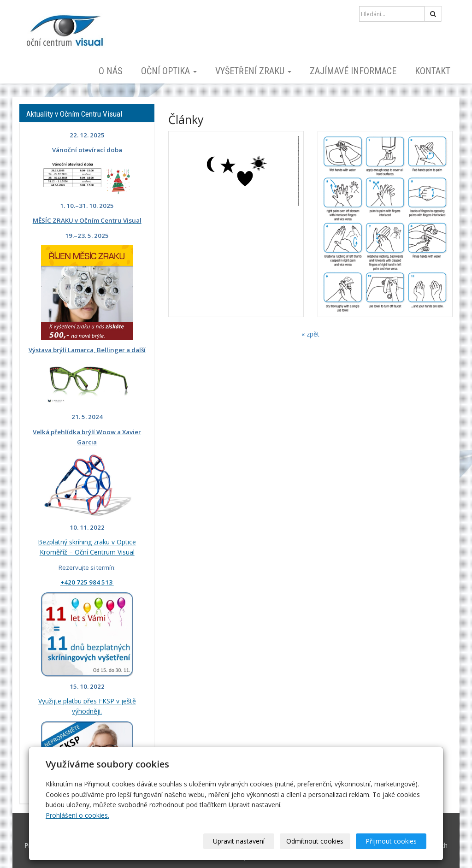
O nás (111, 71)
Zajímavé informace (353, 71)
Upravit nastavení (239, 841)
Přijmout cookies (391, 841)
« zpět (310, 334)
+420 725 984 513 (87, 582)
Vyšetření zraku (253, 71)
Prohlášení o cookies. (77, 815)
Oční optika (169, 71)
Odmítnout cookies (315, 841)
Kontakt (433, 71)
